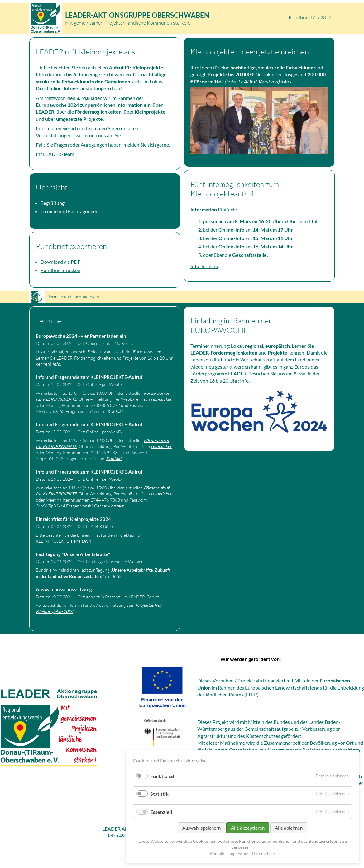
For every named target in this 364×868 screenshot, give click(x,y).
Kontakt (115, 411)
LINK (86, 541)
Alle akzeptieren (248, 828)
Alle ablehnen (289, 828)
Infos (286, 81)
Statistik (159, 794)
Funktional (162, 776)
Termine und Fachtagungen (69, 211)
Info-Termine (204, 266)
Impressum (238, 854)
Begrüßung (53, 203)
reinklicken (162, 399)
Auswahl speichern (201, 828)
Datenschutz (263, 854)
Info (56, 364)
